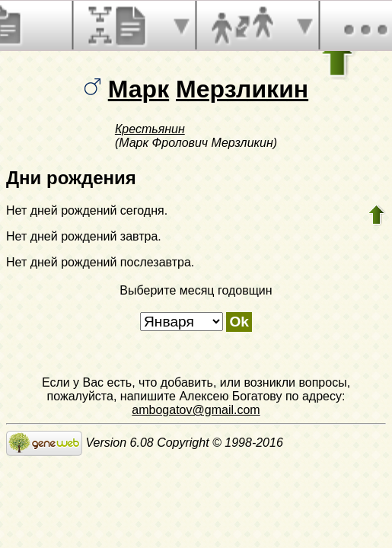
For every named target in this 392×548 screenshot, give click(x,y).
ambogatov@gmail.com (196, 410)
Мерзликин (242, 89)
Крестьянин (150, 129)
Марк (139, 89)
